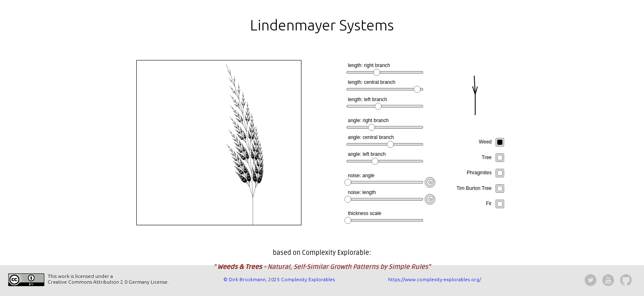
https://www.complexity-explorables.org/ (435, 279)
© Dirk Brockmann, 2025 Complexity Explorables (279, 279)
